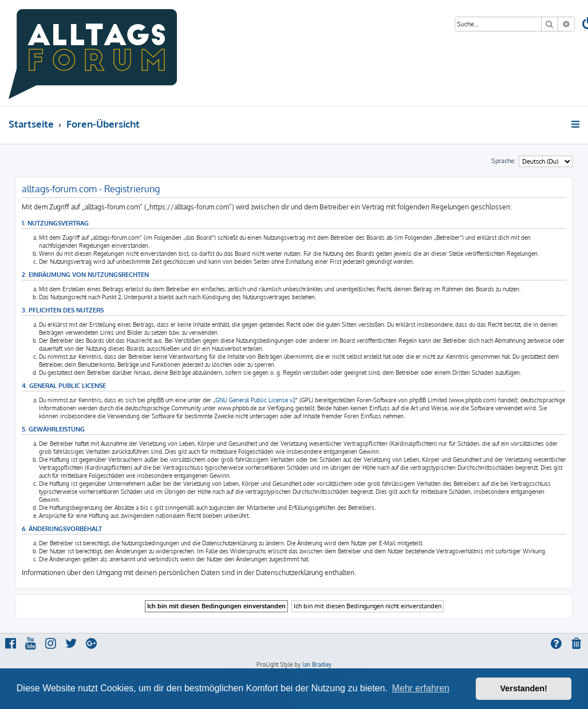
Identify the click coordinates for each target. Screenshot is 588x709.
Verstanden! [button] (524, 688)
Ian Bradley (317, 664)
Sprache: (504, 161)
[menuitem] (577, 645)
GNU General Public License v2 (255, 400)
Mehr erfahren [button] (421, 688)
